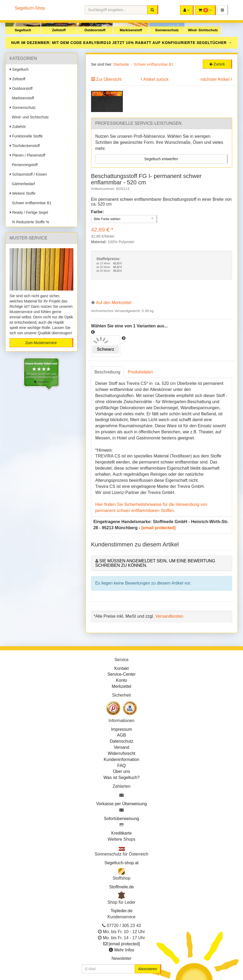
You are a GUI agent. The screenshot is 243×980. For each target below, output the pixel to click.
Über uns (122, 771)
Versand (122, 747)
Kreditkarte (121, 833)
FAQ (121, 766)
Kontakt (121, 668)
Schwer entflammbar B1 (31, 203)
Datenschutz (122, 741)
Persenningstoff (24, 165)
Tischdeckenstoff (25, 146)
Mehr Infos (124, 950)
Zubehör (18, 127)
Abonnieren (148, 969)
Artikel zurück (156, 79)
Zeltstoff (59, 30)
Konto (121, 680)
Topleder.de (122, 911)
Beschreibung (107, 372)
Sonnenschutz (167, 30)
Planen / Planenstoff (28, 155)
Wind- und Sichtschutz (29, 117)
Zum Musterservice (41, 343)
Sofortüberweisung (121, 819)
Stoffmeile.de (121, 887)
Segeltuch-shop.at (122, 863)
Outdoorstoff (95, 30)
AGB (121, 735)
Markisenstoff (131, 30)
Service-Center (122, 674)
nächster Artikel (215, 79)
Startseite (121, 64)
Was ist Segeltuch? (121, 778)
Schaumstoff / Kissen (28, 174)
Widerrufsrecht (121, 753)
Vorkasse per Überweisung (121, 804)
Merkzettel (121, 686)
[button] (223, 10)
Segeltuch (23, 30)
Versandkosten (169, 616)
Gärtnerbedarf (22, 184)
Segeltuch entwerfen (161, 159)
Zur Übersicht (109, 79)
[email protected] (158, 528)
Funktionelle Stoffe (26, 136)
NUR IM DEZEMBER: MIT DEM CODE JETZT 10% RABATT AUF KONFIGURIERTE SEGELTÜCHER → (121, 43)
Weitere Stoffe (23, 193)
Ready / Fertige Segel (29, 212)
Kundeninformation (121, 759)
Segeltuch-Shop (30, 8)
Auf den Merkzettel (113, 303)
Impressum (121, 729)
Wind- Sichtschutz (203, 30)
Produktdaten (140, 372)
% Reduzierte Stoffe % (29, 222)
